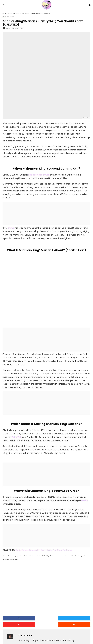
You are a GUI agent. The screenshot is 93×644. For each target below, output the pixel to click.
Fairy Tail (16, 399)
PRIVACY (23, 639)
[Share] (17, 580)
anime (11, 190)
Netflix (85, 462)
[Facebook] (82, 639)
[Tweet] (47, 580)
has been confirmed (39, 137)
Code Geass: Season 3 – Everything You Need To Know (44, 512)
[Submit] (17, 586)
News (4, 17)
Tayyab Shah (10, 28)
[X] (84, 639)
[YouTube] (87, 639)
